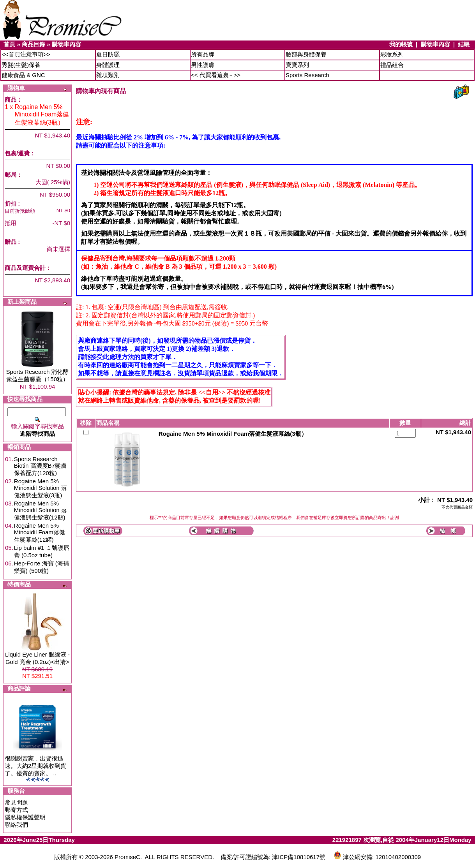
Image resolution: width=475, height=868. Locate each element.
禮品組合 (392, 65)
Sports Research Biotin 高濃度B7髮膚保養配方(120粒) (40, 466)
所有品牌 (203, 54)
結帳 (464, 44)
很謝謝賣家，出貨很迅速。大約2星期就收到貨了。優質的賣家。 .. (35, 766)
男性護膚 (203, 65)
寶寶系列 (297, 65)
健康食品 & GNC (23, 75)
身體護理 (108, 65)
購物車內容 (66, 44)
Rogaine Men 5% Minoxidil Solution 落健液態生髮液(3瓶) (41, 488)
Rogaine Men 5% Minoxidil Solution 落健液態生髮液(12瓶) (41, 510)
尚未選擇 (58, 249)
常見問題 (16, 802)
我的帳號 (401, 44)
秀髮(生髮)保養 (21, 65)
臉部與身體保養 (306, 54)
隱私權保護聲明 (25, 817)
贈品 (11, 242)
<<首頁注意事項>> (26, 54)
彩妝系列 (392, 54)
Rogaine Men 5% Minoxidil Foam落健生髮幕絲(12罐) (40, 533)
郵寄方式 (16, 810)
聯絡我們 (16, 825)
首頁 (9, 44)
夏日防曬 (108, 54)
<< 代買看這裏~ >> (216, 75)
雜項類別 (108, 75)
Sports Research (307, 75)
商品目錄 (34, 44)
